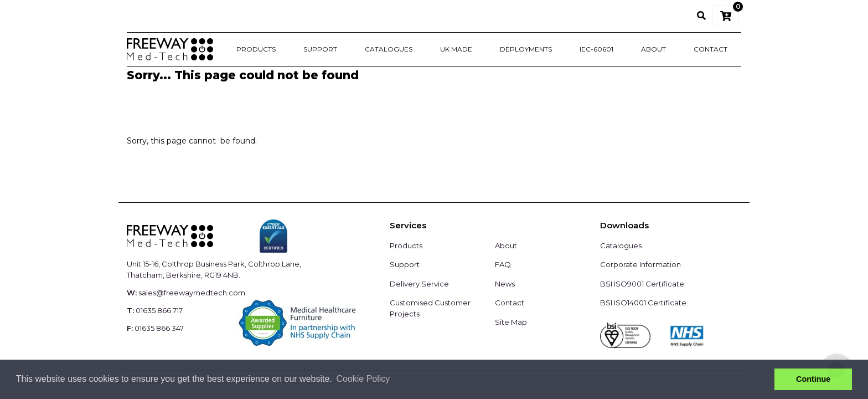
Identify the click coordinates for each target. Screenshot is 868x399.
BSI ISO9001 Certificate (642, 284)
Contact (711, 49)
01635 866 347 (159, 328)
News (505, 284)
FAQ (503, 264)
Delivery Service (419, 284)
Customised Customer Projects (430, 308)
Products (256, 49)
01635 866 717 (159, 310)
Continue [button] (813, 379)
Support (320, 49)
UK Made (456, 49)
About (653, 49)
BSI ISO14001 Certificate (643, 303)
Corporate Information (640, 264)
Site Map (511, 322)
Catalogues (389, 49)
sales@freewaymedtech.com (192, 293)
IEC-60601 (596, 49)
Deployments (526, 49)
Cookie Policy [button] (363, 379)
